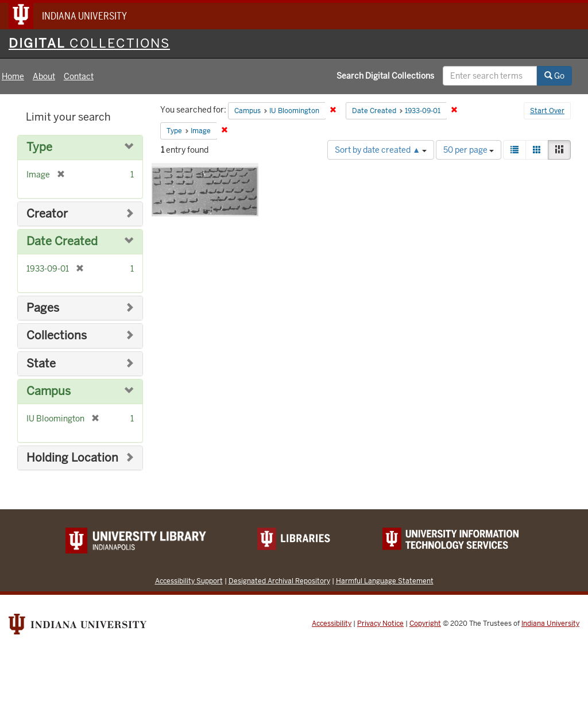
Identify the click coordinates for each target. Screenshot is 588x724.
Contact (79, 76)
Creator (47, 214)
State (41, 364)
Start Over (547, 111)
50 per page (469, 150)
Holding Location (72, 458)
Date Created (62, 241)
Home (13, 76)
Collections (57, 336)
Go (554, 76)
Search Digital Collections (385, 76)
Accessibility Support (189, 581)
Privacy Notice (380, 624)
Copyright (425, 624)
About (44, 76)
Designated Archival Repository (279, 581)
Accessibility (332, 624)
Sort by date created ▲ (381, 150)
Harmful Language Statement (385, 581)
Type (39, 147)
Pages (43, 308)
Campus (49, 391)
